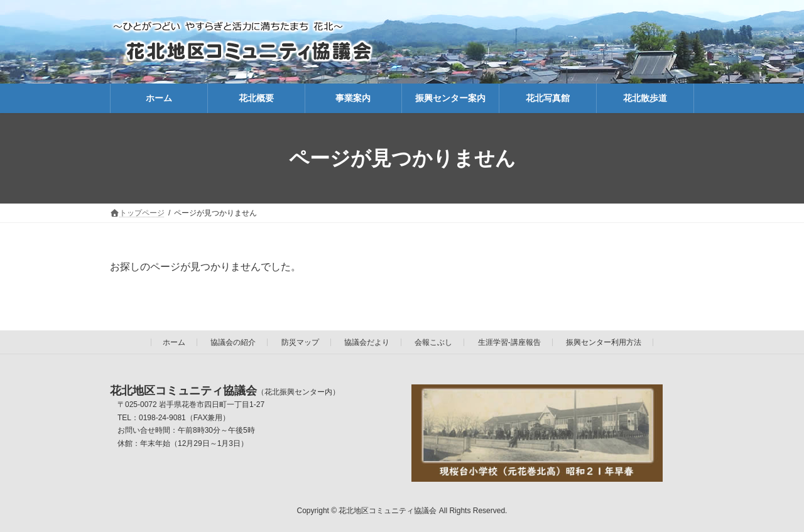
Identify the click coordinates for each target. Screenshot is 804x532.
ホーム (174, 342)
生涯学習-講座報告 (509, 342)
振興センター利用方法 (604, 342)
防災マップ (300, 342)
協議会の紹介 (233, 342)
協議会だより (367, 342)
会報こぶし (433, 342)
